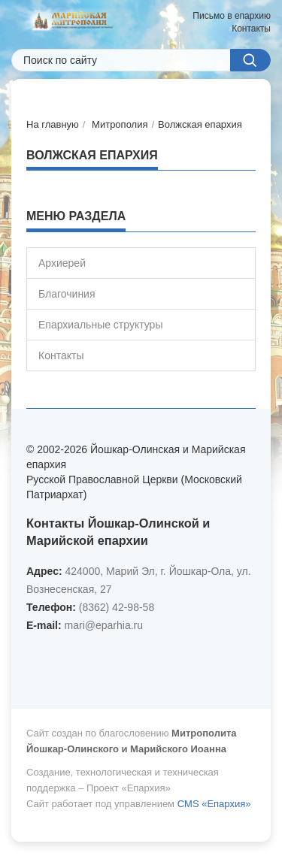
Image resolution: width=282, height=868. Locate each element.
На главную (53, 124)
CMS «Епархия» (214, 804)
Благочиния (67, 294)
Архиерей (62, 263)
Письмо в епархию (232, 16)
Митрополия (120, 124)
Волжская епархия (200, 124)
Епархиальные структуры (100, 325)
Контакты (251, 29)
